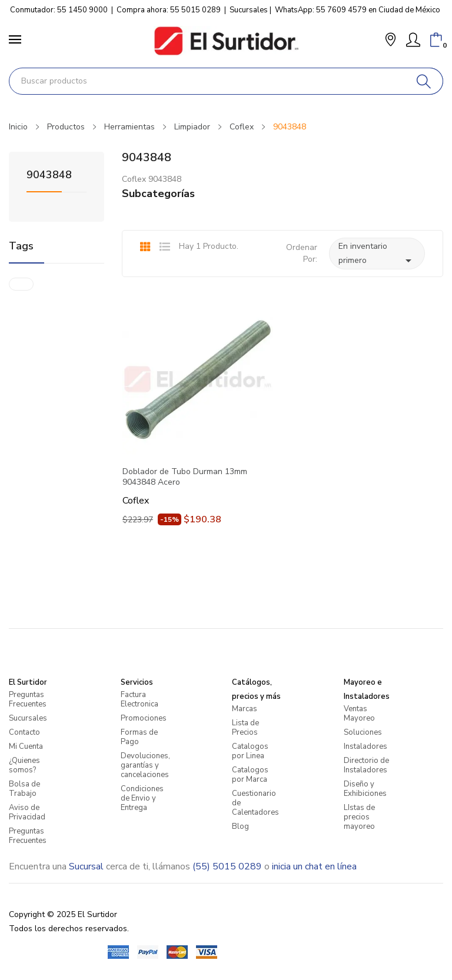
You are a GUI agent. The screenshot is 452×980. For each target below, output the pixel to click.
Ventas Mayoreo (359, 714)
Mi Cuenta (26, 746)
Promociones (144, 718)
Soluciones (363, 732)
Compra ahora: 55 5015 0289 (169, 10)
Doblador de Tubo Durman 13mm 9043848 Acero (185, 477)
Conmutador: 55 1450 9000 (59, 10)
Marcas (245, 709)
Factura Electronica (139, 699)
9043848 (49, 176)
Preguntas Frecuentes (28, 699)
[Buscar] (424, 81)
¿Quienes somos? (24, 765)
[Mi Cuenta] (413, 40)
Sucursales (249, 10)
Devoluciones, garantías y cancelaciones (145, 765)
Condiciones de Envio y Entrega (142, 798)
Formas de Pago (139, 737)
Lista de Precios (245, 728)
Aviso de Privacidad (27, 812)
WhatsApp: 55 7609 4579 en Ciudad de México (358, 10)
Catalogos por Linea (250, 751)
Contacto (24, 732)
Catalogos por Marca (250, 775)
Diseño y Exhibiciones (365, 789)
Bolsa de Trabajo (24, 789)
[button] (390, 41)
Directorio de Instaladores (366, 765)
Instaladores (365, 746)
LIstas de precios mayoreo (359, 817)
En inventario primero (377, 254)
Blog (240, 826)
